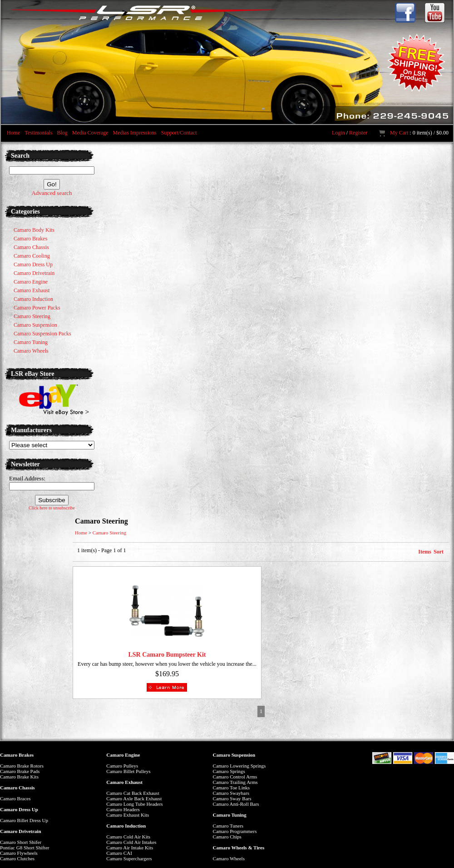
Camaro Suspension (234, 755)
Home (13, 133)
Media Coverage (90, 133)
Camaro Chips (227, 837)
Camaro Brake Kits (19, 777)
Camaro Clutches (17, 858)
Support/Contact (179, 133)
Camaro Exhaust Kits (128, 815)
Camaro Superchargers (129, 858)
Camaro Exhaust (124, 782)
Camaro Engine (123, 755)
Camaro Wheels (229, 858)
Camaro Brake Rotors (22, 766)
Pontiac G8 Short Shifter (25, 848)
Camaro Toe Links (232, 788)
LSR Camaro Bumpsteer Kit (167, 655)
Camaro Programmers (235, 831)
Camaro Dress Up (19, 809)
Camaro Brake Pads (20, 771)
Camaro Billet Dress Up (24, 820)
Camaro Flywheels (19, 853)
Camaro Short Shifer (21, 842)
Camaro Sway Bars (232, 798)
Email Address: (27, 478)
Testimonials (38, 133)
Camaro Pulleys (122, 766)
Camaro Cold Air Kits (128, 837)
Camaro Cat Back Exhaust (133, 793)
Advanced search (52, 193)
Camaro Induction (126, 826)
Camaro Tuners (228, 826)
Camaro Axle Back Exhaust (134, 798)
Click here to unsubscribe (52, 508)
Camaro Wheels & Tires (239, 848)
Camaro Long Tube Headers (134, 804)
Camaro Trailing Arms (235, 782)
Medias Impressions (134, 133)
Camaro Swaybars (231, 793)
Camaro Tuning (230, 815)
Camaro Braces (15, 798)
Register (358, 133)
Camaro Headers (123, 809)
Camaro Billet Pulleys (128, 771)
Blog (62, 133)
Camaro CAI (119, 853)
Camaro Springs (229, 771)
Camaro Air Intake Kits (130, 848)
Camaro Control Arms (235, 777)
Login (338, 133)
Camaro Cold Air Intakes (131, 842)
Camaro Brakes (17, 755)
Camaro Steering (109, 533)
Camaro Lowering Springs (239, 766)
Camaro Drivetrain (21, 831)
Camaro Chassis (17, 788)
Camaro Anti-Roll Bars (236, 804)
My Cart (399, 133)
